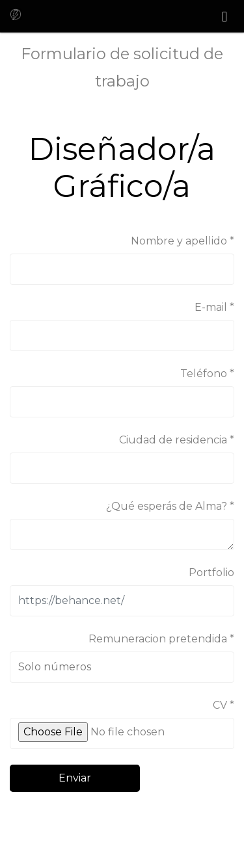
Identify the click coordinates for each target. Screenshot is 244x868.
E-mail (211, 307)
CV (220, 705)
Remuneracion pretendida (158, 639)
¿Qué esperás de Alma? (167, 506)
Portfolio (211, 572)
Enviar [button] (75, 778)
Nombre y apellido (179, 241)
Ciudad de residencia (173, 440)
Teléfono (204, 374)
